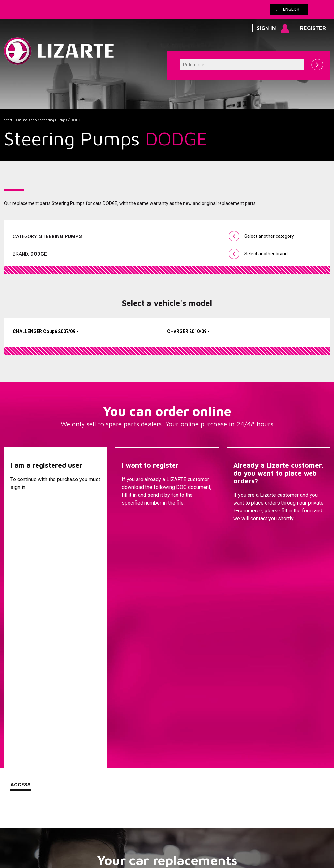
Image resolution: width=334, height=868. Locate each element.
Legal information (112, 829)
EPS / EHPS (218, 699)
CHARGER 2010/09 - (188, 331)
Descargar (137, 535)
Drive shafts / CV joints (217, 709)
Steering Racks (218, 679)
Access (21, 534)
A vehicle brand (108, 679)
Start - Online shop (20, 120)
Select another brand (266, 254)
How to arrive (152, 829)
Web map (210, 829)
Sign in (266, 28)
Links (41, 829)
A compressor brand (108, 689)
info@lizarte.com (106, 845)
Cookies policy (70, 829)
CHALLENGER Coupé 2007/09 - (46, 331)
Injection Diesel (218, 719)
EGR (217, 756)
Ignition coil (218, 766)
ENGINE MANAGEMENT (217, 728)
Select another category (269, 236)
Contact (245, 535)
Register (313, 28)
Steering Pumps (54, 120)
